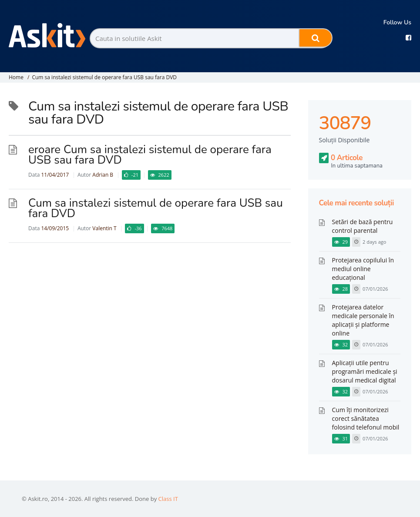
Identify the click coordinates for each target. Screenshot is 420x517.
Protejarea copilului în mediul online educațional (363, 269)
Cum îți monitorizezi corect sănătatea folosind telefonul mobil (366, 418)
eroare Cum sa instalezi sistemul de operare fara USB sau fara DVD (150, 155)
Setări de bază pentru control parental (363, 226)
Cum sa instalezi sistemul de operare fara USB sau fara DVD (104, 77)
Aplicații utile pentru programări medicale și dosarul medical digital (365, 371)
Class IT (168, 499)
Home (16, 77)
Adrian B (103, 175)
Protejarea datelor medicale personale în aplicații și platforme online (363, 320)
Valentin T (104, 228)
